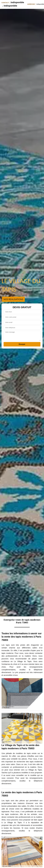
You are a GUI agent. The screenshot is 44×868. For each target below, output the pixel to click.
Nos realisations (13, 299)
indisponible (17, 2)
